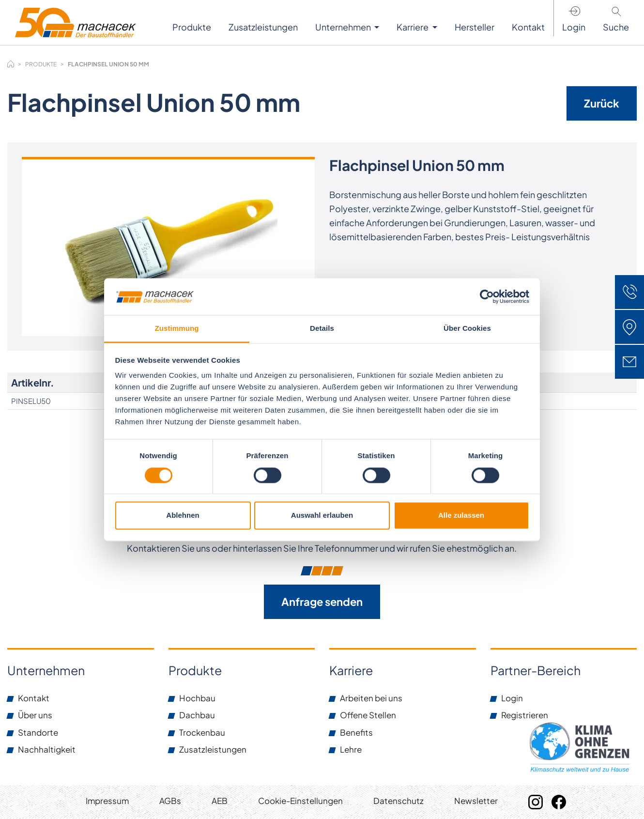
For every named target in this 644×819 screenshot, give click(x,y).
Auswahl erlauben (322, 516)
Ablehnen (183, 516)
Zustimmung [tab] (177, 329)
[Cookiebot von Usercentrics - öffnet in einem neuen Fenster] (487, 296)
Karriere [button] (413, 27)
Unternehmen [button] (344, 27)
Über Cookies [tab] (467, 329)
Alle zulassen (461, 516)
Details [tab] (322, 329)
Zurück (602, 103)
